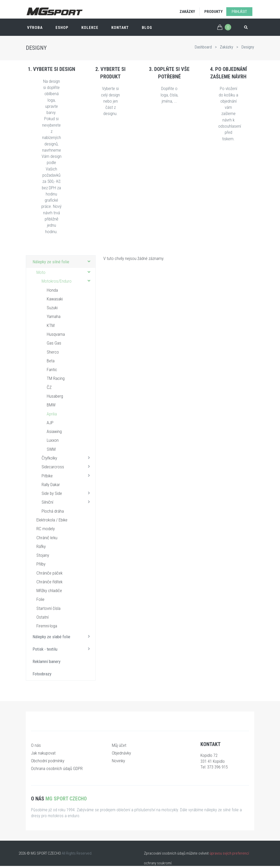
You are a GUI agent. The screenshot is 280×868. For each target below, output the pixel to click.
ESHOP (62, 28)
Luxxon (53, 440)
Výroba (35, 28)
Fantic (52, 370)
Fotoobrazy (42, 674)
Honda (52, 290)
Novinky (118, 761)
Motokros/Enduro (67, 281)
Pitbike (67, 476)
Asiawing (54, 431)
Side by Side (67, 493)
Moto (65, 272)
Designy (248, 47)
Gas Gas (54, 343)
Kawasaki (55, 299)
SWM (51, 449)
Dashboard (203, 47)
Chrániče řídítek (49, 582)
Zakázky (187, 12)
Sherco (53, 352)
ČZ (49, 387)
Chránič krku (47, 538)
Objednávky (121, 753)
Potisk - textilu (63, 649)
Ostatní (42, 617)
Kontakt (120, 28)
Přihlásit (239, 12)
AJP (50, 423)
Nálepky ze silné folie (63, 261)
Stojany (43, 555)
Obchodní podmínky (48, 761)
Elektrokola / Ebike (52, 520)
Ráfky (41, 546)
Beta (51, 361)
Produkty (213, 12)
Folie (40, 599)
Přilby (41, 564)
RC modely (46, 529)
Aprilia (52, 414)
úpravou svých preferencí (229, 853)
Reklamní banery (46, 661)
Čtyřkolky (67, 458)
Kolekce (90, 28)
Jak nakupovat (43, 753)
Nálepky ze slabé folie (63, 636)
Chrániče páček (49, 573)
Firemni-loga (47, 626)
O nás (36, 745)
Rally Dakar (51, 485)
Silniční (67, 502)
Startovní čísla (48, 608)
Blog (147, 28)
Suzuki (52, 308)
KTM (51, 325)
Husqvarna (56, 334)
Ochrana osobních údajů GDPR (57, 768)
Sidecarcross (67, 466)
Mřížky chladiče (49, 591)
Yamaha (54, 316)
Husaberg (55, 396)
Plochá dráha (53, 511)
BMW (51, 405)
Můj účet (119, 745)
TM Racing (56, 378)
